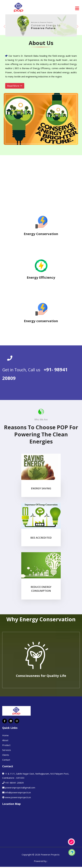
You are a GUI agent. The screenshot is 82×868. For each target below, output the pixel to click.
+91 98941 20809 (14, 783)
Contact (6, 760)
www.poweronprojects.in (18, 797)
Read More (15, 86)
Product (6, 745)
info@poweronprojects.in (18, 792)
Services (7, 750)
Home (5, 735)
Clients (6, 755)
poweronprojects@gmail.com (20, 788)
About (5, 740)
